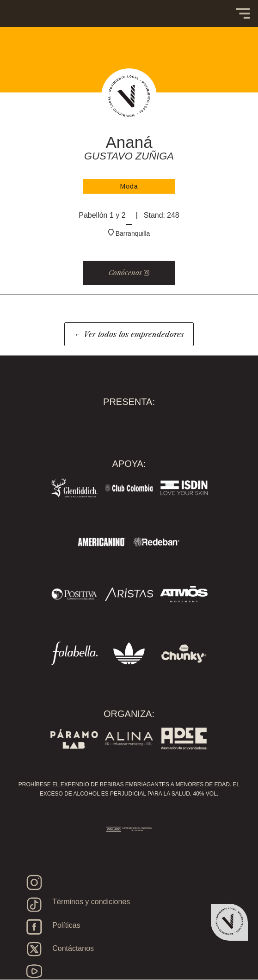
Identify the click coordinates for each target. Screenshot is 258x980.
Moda (129, 186)
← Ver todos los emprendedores (129, 334)
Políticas (66, 925)
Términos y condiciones (91, 902)
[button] (243, 14)
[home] (37, 5)
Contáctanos (73, 948)
